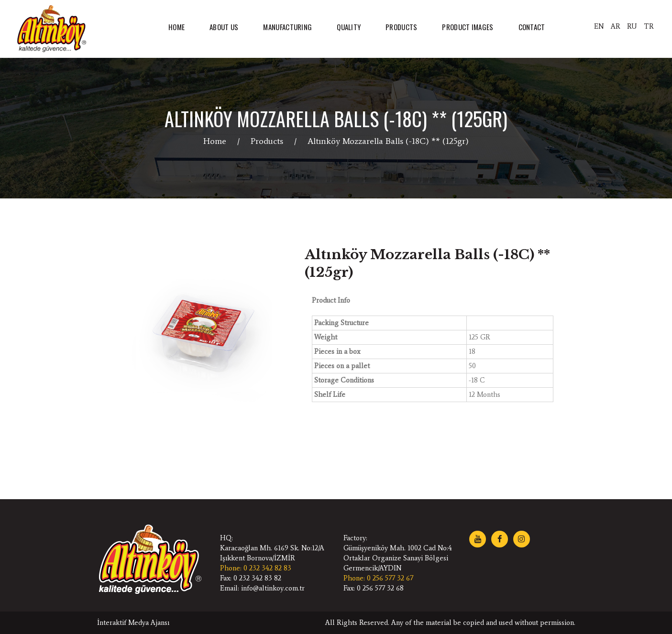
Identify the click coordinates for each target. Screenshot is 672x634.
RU (632, 26)
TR (649, 26)
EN (599, 26)
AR (616, 26)
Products (267, 141)
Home (215, 141)
